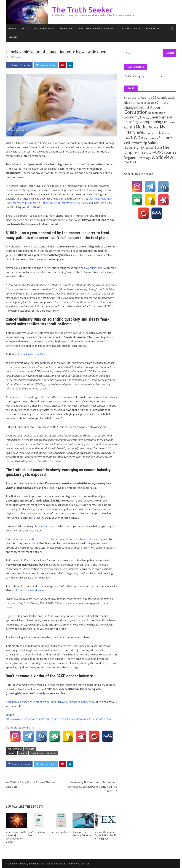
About (13, 37)
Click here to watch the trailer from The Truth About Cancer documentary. (51, 702)
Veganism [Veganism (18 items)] (132, 158)
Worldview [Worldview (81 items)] (162, 157)
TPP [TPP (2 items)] (153, 153)
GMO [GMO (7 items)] (165, 122)
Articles (66, 28)
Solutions (129, 28)
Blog (25, 28)
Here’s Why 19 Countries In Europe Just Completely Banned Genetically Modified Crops (92, 787)
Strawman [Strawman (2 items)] (149, 148)
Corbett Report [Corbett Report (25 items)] (149, 107)
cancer (85, 293)
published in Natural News (31, 354)
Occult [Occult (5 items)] (145, 138)
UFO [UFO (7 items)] (158, 153)
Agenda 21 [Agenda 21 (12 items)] (149, 97)
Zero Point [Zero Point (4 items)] (130, 162)
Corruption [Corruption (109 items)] (136, 112)
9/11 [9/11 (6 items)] (130, 98)
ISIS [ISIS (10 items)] (133, 127)
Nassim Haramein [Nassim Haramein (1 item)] (151, 133)
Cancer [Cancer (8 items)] (142, 103)
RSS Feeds (152, 28)
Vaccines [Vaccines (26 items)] (169, 152)
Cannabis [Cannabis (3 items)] (151, 103)
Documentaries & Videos (96, 28)
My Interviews (44, 28)
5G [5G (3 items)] (126, 98)
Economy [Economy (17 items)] (132, 117)
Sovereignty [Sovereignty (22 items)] (134, 147)
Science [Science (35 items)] (165, 138)
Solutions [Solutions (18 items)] (155, 143)
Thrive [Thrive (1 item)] (148, 153)
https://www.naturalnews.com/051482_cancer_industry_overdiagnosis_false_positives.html (59, 719)
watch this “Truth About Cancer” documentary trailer (61, 539)
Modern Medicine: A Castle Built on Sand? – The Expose (105, 835)
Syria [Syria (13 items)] (158, 147)
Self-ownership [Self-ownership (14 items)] (136, 143)
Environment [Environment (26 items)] (161, 117)
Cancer (23, 753)
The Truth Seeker (83, 10)
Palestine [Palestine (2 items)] (154, 138)
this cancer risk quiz (46, 526)
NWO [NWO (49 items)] (136, 138)
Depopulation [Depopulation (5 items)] (157, 113)
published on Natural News (28, 590)
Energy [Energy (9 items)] (144, 117)
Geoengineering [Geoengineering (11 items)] (150, 122)
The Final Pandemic (60, 832)
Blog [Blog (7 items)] (127, 103)
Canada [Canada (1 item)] (134, 103)
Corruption (37, 753)
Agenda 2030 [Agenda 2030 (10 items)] (166, 98)
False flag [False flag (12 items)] (131, 122)
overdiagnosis (94, 268)
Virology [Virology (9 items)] (146, 158)
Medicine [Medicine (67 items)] (145, 127)
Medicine (52, 753)
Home (12, 28)
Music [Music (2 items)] (157, 128)
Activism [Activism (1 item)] (137, 98)
